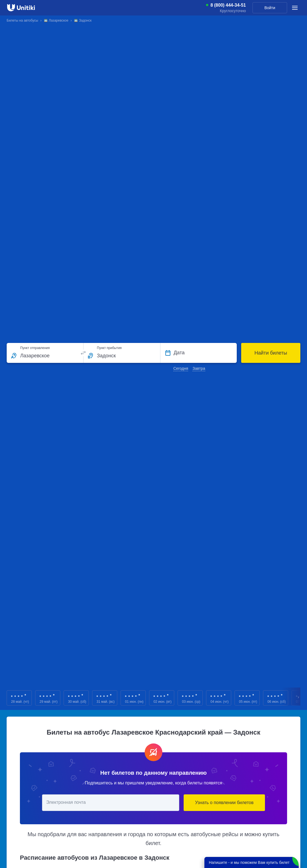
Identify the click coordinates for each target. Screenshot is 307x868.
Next (299, 698)
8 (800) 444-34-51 (228, 5)
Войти (270, 8)
